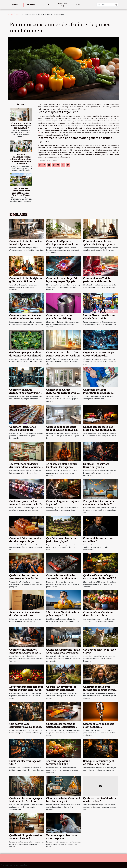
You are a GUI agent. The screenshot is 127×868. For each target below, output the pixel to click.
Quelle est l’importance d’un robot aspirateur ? (26, 837)
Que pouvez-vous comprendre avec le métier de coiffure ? (25, 727)
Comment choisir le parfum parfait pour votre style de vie (63, 354)
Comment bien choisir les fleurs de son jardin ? (98, 614)
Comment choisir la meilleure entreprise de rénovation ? (21, 126)
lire (39, 133)
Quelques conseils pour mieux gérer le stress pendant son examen (100, 690)
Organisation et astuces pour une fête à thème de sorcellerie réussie (100, 356)
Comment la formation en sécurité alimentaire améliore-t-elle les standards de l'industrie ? (21, 159)
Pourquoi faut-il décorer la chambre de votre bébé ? (99, 503)
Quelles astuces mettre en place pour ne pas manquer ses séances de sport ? (99, 430)
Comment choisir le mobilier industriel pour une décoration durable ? (26, 244)
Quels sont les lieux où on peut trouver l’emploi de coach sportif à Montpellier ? (26, 578)
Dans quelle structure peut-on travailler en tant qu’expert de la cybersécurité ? (100, 766)
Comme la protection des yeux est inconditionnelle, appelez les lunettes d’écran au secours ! (62, 580)
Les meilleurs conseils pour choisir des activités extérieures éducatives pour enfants (99, 320)
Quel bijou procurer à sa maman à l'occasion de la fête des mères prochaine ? (26, 504)
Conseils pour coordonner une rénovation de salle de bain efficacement (62, 430)
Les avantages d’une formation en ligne (58, 763)
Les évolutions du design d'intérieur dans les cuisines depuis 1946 (26, 467)
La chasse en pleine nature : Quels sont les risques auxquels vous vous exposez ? (63, 467)
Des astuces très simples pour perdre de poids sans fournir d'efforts (26, 690)
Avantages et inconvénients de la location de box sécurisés (25, 616)
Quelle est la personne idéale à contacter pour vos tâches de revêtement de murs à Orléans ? (63, 654)
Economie (16, 5)
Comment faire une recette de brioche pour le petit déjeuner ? (25, 541)
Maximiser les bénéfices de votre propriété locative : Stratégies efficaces (21, 192)
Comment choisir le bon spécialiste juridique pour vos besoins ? (100, 244)
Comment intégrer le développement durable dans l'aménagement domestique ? (63, 244)
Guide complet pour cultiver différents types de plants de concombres (26, 356)
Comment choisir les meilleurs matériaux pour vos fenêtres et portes (63, 393)
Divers (78, 5)
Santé (47, 5)
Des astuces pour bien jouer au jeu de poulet (62, 837)
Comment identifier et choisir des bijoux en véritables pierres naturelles (26, 430)
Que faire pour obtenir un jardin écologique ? (61, 540)
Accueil (11, 14)
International (31, 5)
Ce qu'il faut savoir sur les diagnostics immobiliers (61, 688)
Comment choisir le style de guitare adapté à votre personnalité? (26, 281)
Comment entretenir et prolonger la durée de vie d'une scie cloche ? (24, 653)
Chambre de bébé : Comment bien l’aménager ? (63, 800)
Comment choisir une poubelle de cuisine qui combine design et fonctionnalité (60, 320)
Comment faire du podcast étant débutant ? (99, 725)
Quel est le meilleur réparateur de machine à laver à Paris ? (98, 393)
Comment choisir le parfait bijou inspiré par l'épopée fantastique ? (62, 281)
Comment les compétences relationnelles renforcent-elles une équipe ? (25, 319)
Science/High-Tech (62, 5)
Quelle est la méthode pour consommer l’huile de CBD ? (100, 577)
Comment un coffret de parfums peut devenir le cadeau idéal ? (97, 281)
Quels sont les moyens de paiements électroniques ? (62, 725)
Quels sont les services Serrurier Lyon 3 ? (96, 465)
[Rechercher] (107, 5)
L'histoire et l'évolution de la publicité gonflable (63, 614)
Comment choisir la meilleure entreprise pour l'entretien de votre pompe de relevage (26, 394)
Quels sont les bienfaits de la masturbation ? (100, 800)
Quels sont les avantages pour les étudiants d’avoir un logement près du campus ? (27, 801)
